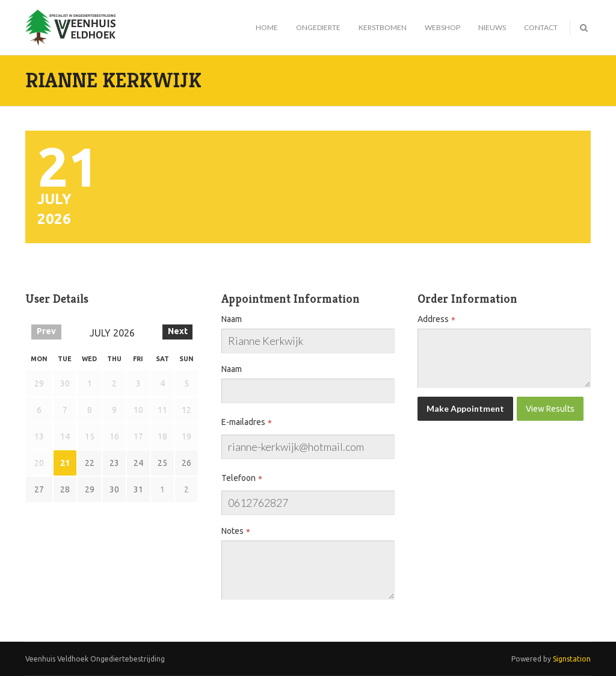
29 (90, 489)
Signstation (572, 659)
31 (138, 489)
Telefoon (239, 478)
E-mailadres (243, 422)
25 (162, 463)
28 (65, 489)
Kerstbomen (383, 27)
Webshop (442, 27)
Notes (233, 531)
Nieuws (492, 27)
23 (114, 463)
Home (267, 27)
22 (90, 463)
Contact (541, 27)
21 (65, 463)
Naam (232, 319)
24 (138, 463)
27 (39, 489)
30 (114, 489)
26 (186, 463)
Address (433, 319)
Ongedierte (318, 27)
